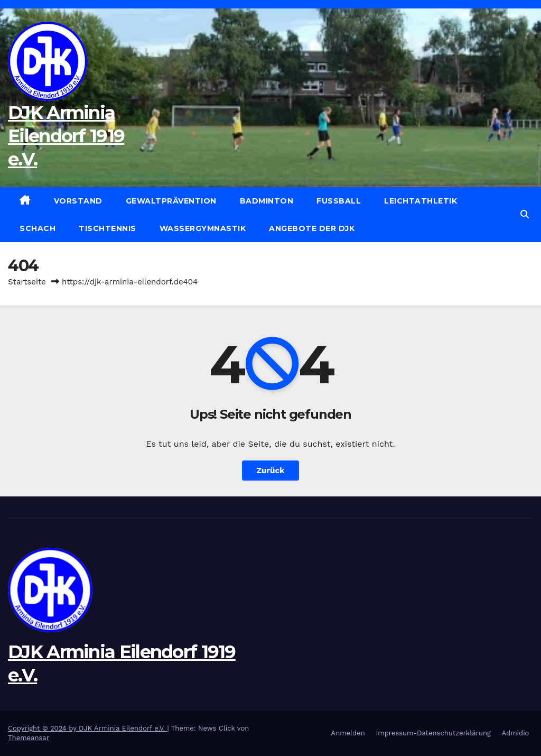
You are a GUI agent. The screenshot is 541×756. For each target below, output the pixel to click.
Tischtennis (108, 228)
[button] (525, 214)
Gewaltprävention (171, 201)
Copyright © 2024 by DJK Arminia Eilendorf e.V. (88, 728)
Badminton (267, 201)
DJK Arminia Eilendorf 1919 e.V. (66, 136)
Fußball (339, 201)
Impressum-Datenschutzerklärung (433, 733)
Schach (38, 228)
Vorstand (78, 201)
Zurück (271, 471)
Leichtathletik (421, 201)
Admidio (516, 733)
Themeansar (29, 738)
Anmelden (348, 733)
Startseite (27, 282)
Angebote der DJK (312, 228)
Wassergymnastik (203, 228)
